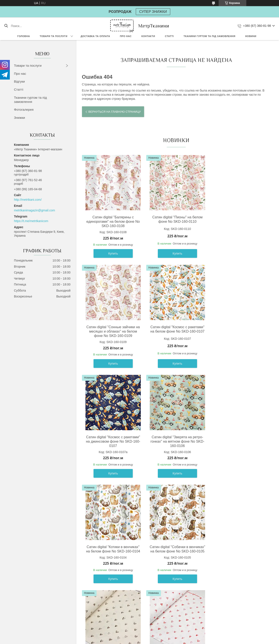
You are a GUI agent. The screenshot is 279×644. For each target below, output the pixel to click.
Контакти (148, 36)
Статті (169, 36)
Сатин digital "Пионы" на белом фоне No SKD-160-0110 (175, 219)
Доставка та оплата (95, 36)
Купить (112, 253)
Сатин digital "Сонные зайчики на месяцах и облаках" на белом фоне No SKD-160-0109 (238, 222)
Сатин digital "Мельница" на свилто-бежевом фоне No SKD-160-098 (175, 556)
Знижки (20, 118)
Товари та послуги (54, 36)
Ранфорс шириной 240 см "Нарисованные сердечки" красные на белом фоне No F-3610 (112, 558)
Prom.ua (158, 636)
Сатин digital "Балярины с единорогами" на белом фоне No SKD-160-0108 (112, 222)
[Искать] (6, 26)
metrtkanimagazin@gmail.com (35, 210)
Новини (251, 36)
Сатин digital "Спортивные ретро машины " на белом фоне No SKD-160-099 (238, 556)
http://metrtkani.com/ (28, 200)
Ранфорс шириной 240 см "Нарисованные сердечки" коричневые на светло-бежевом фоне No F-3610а (238, 444)
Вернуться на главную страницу (115, 112)
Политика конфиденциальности (178, 640)
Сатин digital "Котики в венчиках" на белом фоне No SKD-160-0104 (112, 439)
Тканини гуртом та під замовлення (209, 36)
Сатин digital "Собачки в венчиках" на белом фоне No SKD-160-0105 (175, 441)
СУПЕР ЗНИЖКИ (153, 12)
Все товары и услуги (174, 610)
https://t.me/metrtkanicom (31, 221)
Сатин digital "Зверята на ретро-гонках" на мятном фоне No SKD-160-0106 (238, 331)
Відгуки (19, 81)
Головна (24, 36)
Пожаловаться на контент (141, 640)
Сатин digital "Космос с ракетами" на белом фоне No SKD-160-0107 (112, 329)
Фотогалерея (24, 110)
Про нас (126, 36)
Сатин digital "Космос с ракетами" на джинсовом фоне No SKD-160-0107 (175, 331)
